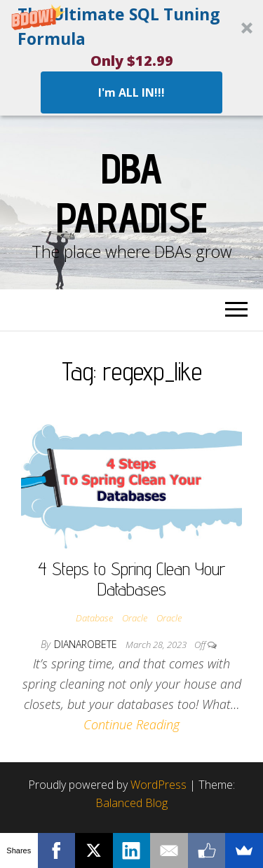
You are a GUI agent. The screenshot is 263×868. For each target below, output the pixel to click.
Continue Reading (131, 724)
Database (94, 618)
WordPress (159, 785)
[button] (131, 58)
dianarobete (87, 644)
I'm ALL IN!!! (131, 92)
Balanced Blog (131, 803)
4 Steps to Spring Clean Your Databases (131, 579)
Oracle (135, 618)
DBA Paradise (131, 193)
